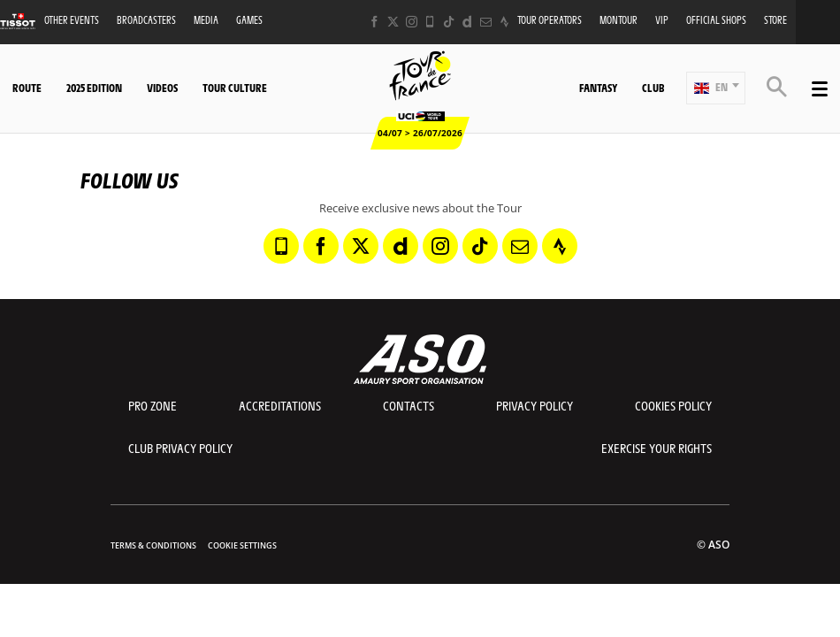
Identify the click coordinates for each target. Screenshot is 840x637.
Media (206, 20)
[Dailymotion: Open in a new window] (467, 22)
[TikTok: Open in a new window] (449, 22)
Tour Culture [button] (235, 88)
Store (775, 20)
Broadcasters (146, 20)
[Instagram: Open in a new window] (412, 22)
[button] (716, 88)
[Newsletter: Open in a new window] (486, 22)
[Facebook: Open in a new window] (374, 22)
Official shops (716, 20)
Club (653, 88)
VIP (662, 20)
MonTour (619, 20)
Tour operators (550, 20)
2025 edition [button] (94, 88)
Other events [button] (72, 20)
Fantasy (598, 88)
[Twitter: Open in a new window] (393, 22)
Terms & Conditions (153, 545)
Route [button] (27, 88)
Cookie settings (242, 545)
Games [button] (249, 20)
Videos (162, 88)
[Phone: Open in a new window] (430, 22)
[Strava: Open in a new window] (504, 22)
